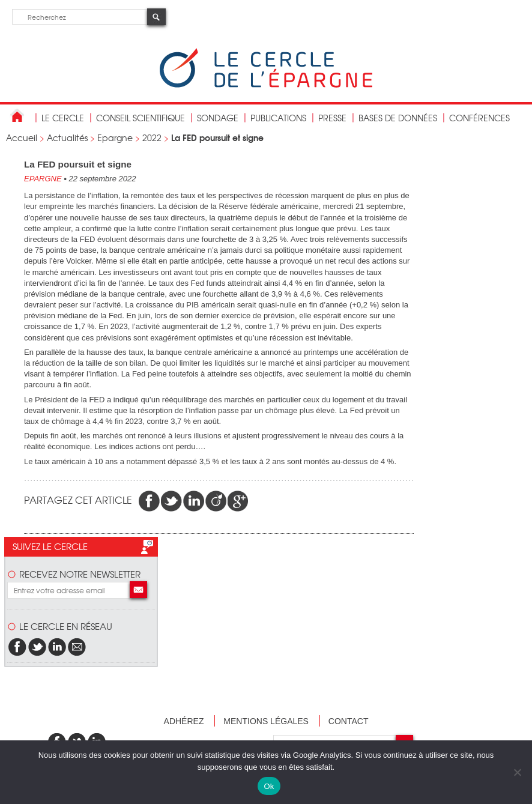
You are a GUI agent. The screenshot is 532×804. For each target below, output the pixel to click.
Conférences (479, 118)
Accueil (22, 138)
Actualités (67, 138)
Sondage (218, 118)
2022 (152, 138)
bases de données (398, 118)
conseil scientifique (141, 118)
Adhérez (184, 721)
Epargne (115, 138)
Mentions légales (266, 721)
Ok (269, 786)
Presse (332, 118)
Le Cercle (63, 118)
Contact (349, 721)
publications (278, 118)
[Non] (517, 772)
